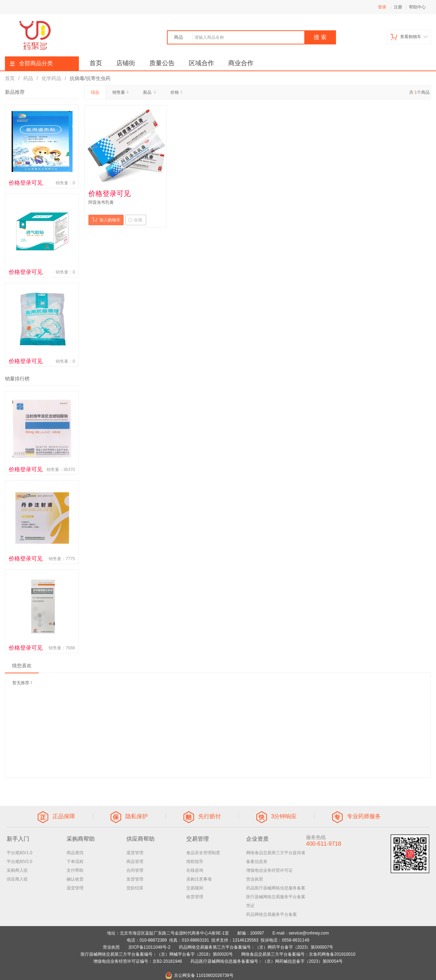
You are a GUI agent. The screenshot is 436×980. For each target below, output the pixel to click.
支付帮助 (75, 870)
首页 (96, 63)
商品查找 (75, 853)
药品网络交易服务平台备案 (272, 914)
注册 (398, 7)
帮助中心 (417, 7)
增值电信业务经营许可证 (269, 870)
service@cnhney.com (309, 933)
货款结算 (135, 888)
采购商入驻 (17, 870)
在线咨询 (195, 870)
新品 (150, 92)
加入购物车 (106, 220)
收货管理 (195, 897)
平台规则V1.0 (20, 853)
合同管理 (135, 870)
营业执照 (255, 879)
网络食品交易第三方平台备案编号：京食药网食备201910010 (298, 954)
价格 (177, 92)
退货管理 (75, 888)
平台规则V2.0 (20, 862)
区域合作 (201, 63)
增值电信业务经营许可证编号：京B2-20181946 (138, 961)
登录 (382, 7)
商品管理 (135, 862)
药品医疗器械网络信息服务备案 (276, 888)
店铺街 (126, 63)
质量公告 (162, 63)
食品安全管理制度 (203, 853)
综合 (95, 92)
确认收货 (75, 879)
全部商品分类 (32, 63)
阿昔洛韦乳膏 (101, 202)
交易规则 (195, 888)
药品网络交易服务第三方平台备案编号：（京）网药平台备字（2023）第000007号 (256, 947)
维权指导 (195, 862)
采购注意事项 (199, 879)
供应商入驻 (17, 879)
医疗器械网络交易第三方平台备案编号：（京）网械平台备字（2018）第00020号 (157, 954)
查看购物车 (409, 37)
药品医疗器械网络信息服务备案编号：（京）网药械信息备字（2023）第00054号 (267, 961)
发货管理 (135, 879)
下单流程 (75, 862)
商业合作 (241, 63)
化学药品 (51, 78)
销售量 (121, 92)
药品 (28, 78)
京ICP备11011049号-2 (149, 947)
